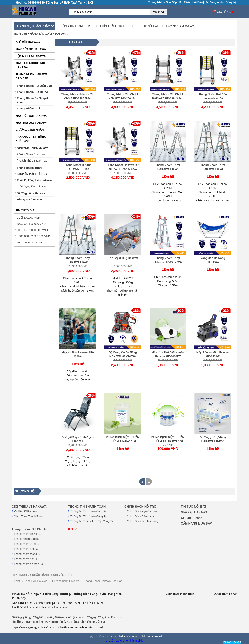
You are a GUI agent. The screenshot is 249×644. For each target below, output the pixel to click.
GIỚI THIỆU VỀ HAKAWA (33, 148)
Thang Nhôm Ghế (28, 109)
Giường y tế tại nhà (68, 617)
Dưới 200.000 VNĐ (28, 218)
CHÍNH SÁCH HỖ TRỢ (114, 26)
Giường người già (94, 617)
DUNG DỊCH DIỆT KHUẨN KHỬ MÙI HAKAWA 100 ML (168, 441)
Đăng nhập (216, 2)
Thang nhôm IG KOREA (29, 529)
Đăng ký (231, 2)
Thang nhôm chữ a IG (27, 534)
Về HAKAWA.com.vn (32, 154)
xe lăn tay (113, 617)
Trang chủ (20, 34)
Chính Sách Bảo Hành (140, 516)
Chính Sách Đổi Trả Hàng (142, 521)
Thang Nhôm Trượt (29, 168)
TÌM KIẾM (158, 12)
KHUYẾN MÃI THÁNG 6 (32, 174)
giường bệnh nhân (41, 617)
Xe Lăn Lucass (192, 518)
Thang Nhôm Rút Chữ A (33, 92)
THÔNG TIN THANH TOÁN (76, 26)
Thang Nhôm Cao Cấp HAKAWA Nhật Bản (175, 2)
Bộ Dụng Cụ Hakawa (32, 186)
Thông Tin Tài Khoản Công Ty (88, 516)
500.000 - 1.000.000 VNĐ (32, 230)
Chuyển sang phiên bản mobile (124, 641)
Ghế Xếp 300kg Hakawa (123, 258)
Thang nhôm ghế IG (26, 549)
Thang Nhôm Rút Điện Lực (34, 86)
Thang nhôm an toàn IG (28, 564)
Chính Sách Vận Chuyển (142, 511)
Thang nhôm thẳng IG (27, 554)
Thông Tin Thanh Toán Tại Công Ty (92, 521)
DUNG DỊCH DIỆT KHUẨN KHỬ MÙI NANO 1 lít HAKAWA (123, 441)
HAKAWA (61, 34)
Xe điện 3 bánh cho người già (86, 622)
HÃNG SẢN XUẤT (41, 34)
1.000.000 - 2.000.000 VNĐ (33, 236)
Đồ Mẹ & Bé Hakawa (30, 200)
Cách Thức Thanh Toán (34, 161)
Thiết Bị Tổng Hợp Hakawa (34, 180)
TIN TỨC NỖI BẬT (147, 26)
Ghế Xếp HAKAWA (194, 512)
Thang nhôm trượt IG (27, 544)
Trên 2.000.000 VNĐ (29, 242)
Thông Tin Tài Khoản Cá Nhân (89, 511)
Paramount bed (55, 622)
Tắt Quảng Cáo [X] (232, 642)
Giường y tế (20, 617)
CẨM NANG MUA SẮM (180, 26)
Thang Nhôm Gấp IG (27, 539)
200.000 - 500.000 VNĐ (31, 224)
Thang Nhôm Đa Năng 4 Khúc (32, 100)
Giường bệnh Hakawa (31, 193)
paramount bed (34, 622)
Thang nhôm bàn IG (26, 559)
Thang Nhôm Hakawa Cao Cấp (103, 581)
